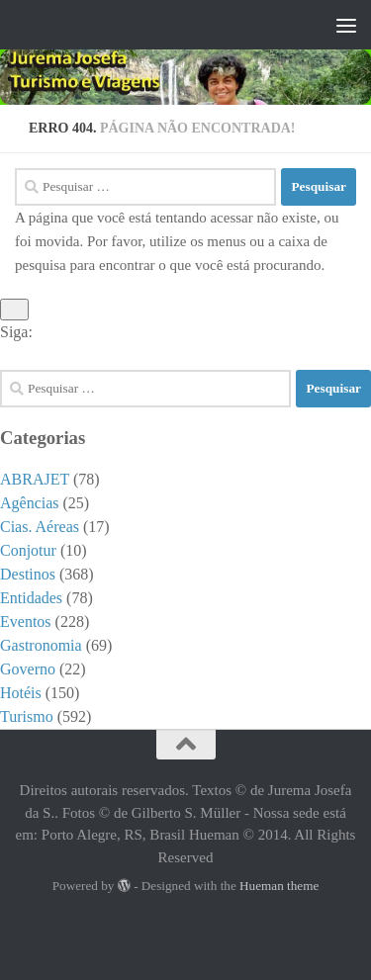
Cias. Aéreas (40, 527)
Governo (28, 669)
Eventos (26, 622)
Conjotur (28, 550)
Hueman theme (279, 886)
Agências (30, 503)
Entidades (31, 598)
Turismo (27, 716)
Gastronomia (41, 645)
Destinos (28, 574)
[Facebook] (327, 355)
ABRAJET (35, 479)
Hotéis (21, 693)
